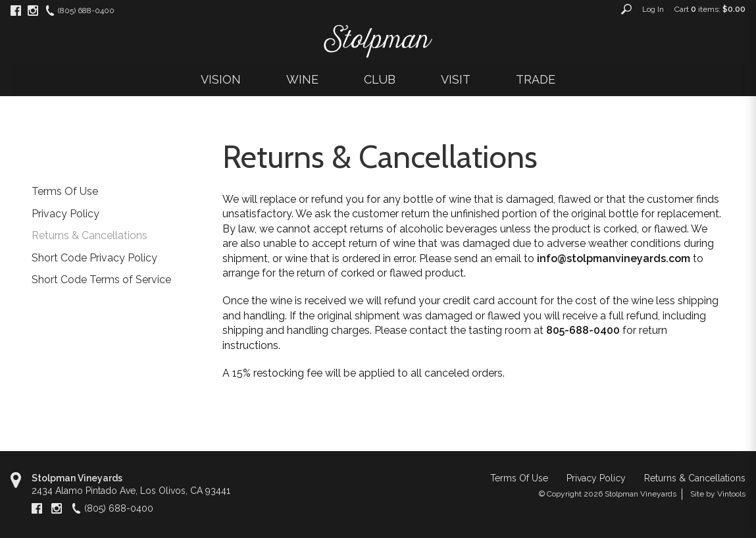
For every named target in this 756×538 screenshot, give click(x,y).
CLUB (380, 79)
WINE (302, 79)
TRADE (536, 79)
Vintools (731, 494)
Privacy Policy (65, 214)
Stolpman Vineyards (77, 478)
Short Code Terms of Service (101, 280)
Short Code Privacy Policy (94, 258)
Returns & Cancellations (89, 235)
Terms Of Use (65, 191)
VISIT (456, 79)
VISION (221, 79)
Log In (653, 9)
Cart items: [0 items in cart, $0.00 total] (710, 9)
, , (131, 491)
